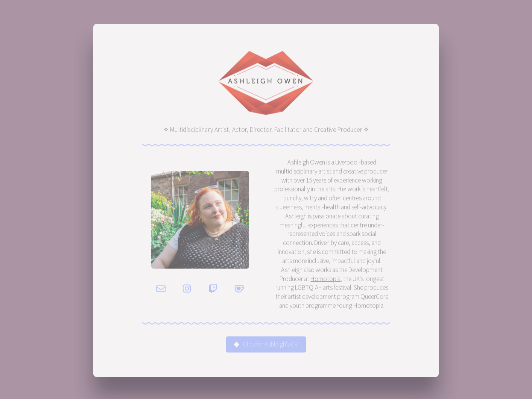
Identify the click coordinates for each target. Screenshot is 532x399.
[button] (161, 290)
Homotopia (325, 280)
